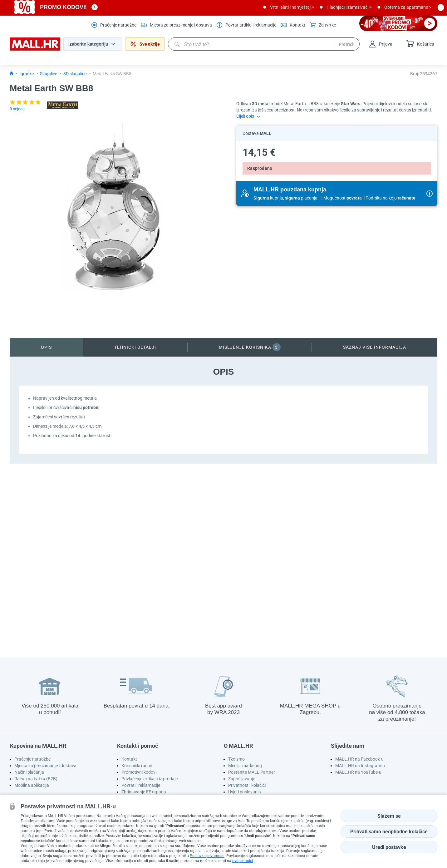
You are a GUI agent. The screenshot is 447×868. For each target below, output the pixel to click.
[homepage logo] (35, 49)
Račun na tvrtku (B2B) (36, 779)
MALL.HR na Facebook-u (359, 759)
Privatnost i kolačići (247, 785)
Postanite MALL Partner (252, 772)
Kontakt (129, 759)
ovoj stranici (243, 861)
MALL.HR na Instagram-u (360, 766)
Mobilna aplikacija (32, 785)
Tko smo (236, 759)
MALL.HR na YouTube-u (358, 772)
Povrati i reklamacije (141, 785)
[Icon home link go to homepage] (12, 74)
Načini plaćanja (29, 772)
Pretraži (347, 44)
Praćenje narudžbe (32, 759)
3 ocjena (17, 109)
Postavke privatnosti (207, 856)
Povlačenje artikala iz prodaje (150, 779)
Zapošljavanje (242, 779)
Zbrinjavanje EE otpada (144, 792)
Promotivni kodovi (139, 772)
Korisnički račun (137, 766)
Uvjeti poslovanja (245, 792)
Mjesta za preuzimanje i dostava (45, 766)
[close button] (441, 7)
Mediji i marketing (245, 766)
